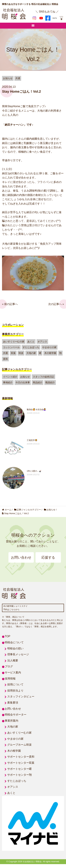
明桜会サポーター (16, 715)
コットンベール (11, 347)
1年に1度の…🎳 (34, 471)
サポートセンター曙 (19, 769)
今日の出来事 (23, 382)
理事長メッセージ (18, 654)
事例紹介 (8, 382)
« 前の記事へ (10, 304)
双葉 (13, 353)
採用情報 (10, 679)
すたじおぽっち (31, 347)
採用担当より (15, 691)
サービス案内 (13, 672)
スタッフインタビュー (21, 696)
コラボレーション (13, 325)
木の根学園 (50, 353)
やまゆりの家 (49, 347)
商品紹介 (38, 382)
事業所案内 (12, 721)
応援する (48, 557)
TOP (8, 636)
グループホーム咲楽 (19, 745)
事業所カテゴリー (13, 334)
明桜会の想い (15, 648)
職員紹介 (50, 382)
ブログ (9, 666)
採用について (15, 684)
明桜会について (14, 642)
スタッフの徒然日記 (43, 377)
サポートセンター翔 (19, 775)
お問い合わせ (21, 557)
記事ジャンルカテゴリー (17, 369)
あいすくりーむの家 (14, 342)
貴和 (5, 359)
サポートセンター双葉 (21, 763)
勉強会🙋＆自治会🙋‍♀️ (36, 409)
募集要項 (13, 703)
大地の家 (31, 353)
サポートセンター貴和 (21, 757)
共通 (5, 353)
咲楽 (21, 353)
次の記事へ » (56, 304)
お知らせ (25, 377)
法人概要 (13, 660)
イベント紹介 (10, 377)
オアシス (42, 342)
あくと (31, 342)
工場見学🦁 (32, 440)
